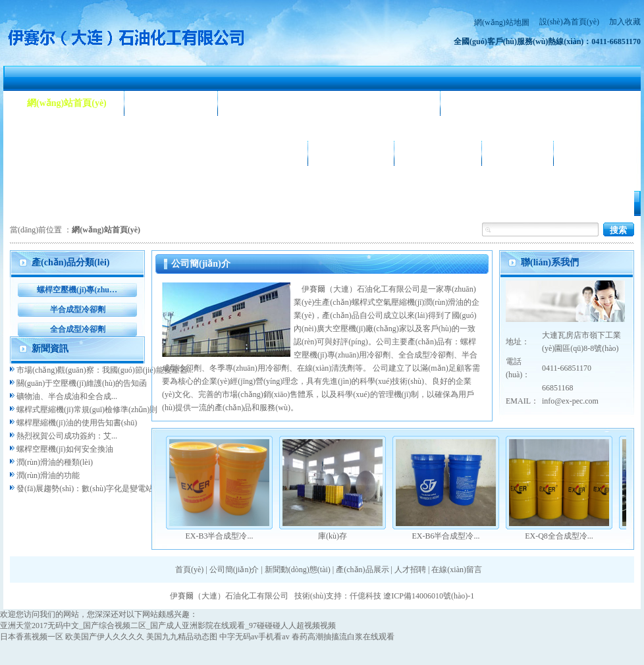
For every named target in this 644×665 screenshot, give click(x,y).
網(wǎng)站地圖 (502, 22)
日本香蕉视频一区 (32, 637)
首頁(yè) (189, 570)
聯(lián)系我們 (600, 153)
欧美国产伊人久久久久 (105, 637)
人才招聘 (518, 153)
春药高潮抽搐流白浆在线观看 (343, 637)
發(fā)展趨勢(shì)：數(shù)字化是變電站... (88, 489)
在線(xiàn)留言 (457, 570)
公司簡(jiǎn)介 (171, 103)
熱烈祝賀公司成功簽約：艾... (67, 436)
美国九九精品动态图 (182, 637)
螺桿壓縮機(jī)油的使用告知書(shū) (77, 423)
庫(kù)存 (333, 536)
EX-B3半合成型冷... (220, 536)
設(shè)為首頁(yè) (569, 22)
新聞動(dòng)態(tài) (275, 103)
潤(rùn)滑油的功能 (48, 475)
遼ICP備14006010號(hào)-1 (429, 596)
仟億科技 (365, 596)
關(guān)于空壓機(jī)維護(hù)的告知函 (82, 383)
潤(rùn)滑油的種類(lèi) (55, 462)
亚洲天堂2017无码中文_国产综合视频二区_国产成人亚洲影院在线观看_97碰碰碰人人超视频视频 (168, 625)
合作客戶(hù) (438, 153)
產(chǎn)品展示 (58, 153)
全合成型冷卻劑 (78, 329)
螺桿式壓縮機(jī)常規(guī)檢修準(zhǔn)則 (87, 410)
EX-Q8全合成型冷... (559, 536)
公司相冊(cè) (351, 153)
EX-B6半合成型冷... (446, 536)
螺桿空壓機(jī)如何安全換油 (65, 449)
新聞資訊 (50, 349)
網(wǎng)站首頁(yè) (67, 103)
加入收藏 (625, 22)
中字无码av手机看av (255, 637)
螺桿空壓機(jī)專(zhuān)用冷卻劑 (77, 290)
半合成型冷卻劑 (78, 309)
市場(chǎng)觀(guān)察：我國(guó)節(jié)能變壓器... (105, 370)
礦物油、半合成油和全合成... (67, 396)
